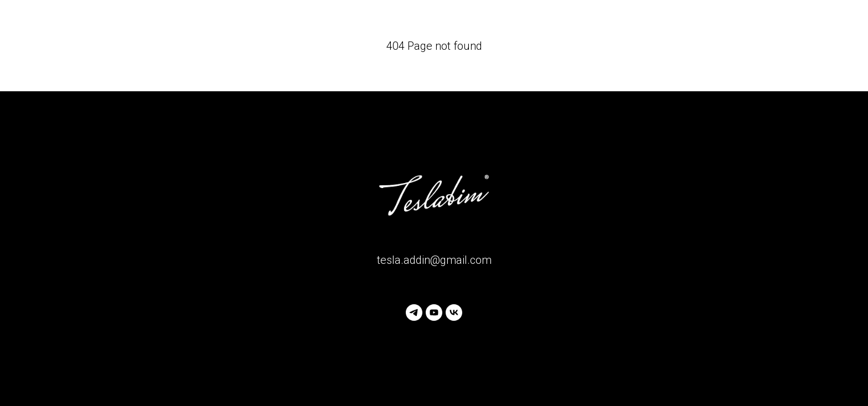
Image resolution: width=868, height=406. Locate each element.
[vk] (454, 313)
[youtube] (434, 313)
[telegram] (414, 313)
